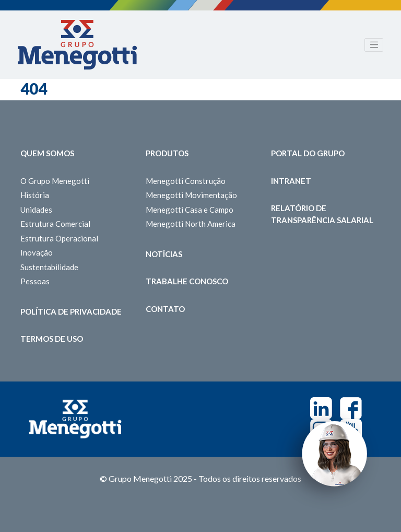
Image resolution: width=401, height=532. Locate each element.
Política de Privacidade (71, 311)
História (35, 195)
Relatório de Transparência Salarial (322, 214)
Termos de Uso (52, 339)
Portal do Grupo (308, 153)
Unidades (36, 210)
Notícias (164, 254)
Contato (165, 309)
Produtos (167, 153)
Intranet (291, 181)
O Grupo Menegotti (55, 181)
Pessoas (35, 281)
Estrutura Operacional (59, 238)
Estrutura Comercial (55, 224)
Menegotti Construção (186, 181)
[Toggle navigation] (374, 45)
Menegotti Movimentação (191, 195)
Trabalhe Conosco (187, 281)
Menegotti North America (191, 224)
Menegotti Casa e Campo (190, 210)
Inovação (37, 252)
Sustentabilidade (49, 267)
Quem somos (47, 153)
